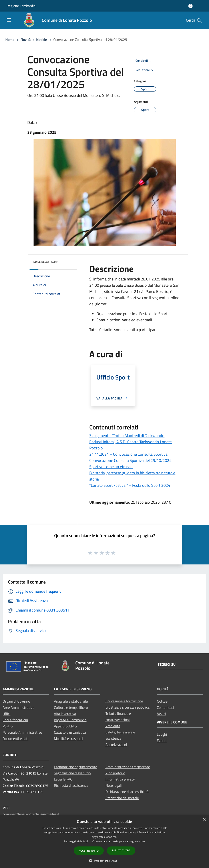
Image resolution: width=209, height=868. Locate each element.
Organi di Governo (16, 701)
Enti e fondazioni (15, 720)
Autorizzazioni (116, 745)
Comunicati (165, 707)
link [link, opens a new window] (143, 841)
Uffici (7, 714)
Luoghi (162, 734)
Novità (26, 40)
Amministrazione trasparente (128, 767)
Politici (8, 726)
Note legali (114, 785)
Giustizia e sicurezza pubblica (127, 707)
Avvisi (161, 714)
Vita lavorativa (65, 714)
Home (10, 40)
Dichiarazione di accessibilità (127, 792)
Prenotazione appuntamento (76, 767)
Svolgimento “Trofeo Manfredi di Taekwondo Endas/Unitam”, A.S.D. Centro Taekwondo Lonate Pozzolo (130, 442)
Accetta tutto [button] (89, 851)
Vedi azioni (145, 70)
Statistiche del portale (122, 798)
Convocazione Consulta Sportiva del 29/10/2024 (130, 460)
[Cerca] (200, 20)
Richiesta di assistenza (71, 785)
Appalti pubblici (66, 726)
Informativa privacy (120, 779)
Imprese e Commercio (70, 720)
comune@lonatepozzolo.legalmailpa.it (31, 814)
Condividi (145, 61)
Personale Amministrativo (22, 732)
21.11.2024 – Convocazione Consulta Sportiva (128, 454)
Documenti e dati (16, 739)
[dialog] (104, 841)
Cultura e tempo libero (71, 707)
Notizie (42, 40)
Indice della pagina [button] (45, 262)
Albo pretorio (115, 773)
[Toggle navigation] (9, 20)
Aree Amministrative (18, 707)
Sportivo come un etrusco (111, 467)
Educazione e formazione (124, 701)
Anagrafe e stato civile (71, 701)
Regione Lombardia (21, 6)
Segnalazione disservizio (72, 773)
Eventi (162, 741)
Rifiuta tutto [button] (121, 850)
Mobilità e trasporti (68, 739)
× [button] (204, 820)
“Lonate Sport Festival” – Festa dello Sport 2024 (130, 485)
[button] (104, 860)
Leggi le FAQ (63, 779)
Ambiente (113, 726)
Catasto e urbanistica (70, 732)
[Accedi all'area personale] (190, 6)
